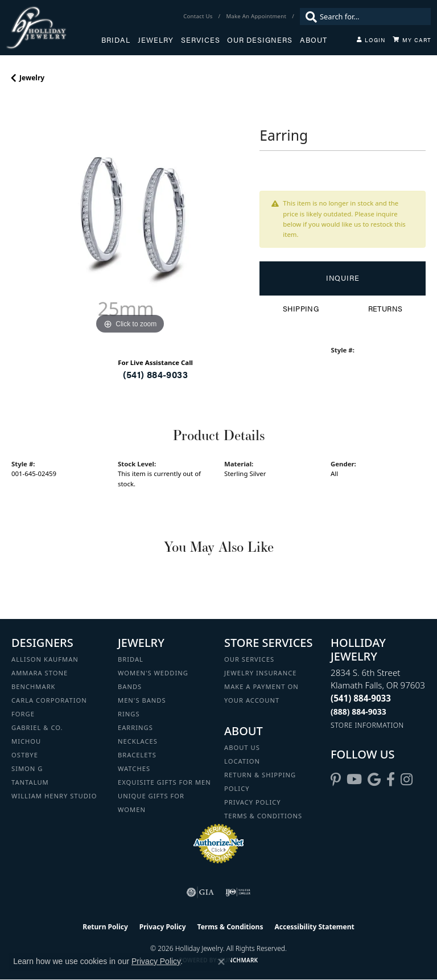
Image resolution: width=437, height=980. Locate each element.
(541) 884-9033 (155, 374)
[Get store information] (367, 725)
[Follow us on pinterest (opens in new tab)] (336, 780)
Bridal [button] (116, 40)
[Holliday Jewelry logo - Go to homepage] (53, 28)
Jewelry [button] (156, 40)
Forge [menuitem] (23, 714)
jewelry (32, 78)
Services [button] (201, 40)
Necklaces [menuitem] (138, 741)
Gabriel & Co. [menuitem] (37, 727)
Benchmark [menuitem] (34, 686)
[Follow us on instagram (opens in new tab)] (407, 780)
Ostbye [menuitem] (25, 755)
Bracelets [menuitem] (137, 755)
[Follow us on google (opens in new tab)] (374, 780)
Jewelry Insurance (260, 673)
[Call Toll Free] (358, 712)
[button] (371, 40)
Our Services (249, 659)
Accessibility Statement (314, 927)
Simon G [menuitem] (27, 768)
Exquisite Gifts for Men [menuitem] (164, 782)
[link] (199, 17)
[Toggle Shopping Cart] (412, 40)
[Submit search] (308, 17)
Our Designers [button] (260, 40)
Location (242, 761)
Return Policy (105, 927)
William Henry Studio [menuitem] (54, 796)
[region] (130, 219)
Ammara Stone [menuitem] (40, 673)
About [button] (314, 40)
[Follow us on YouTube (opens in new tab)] (354, 780)
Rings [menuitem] (129, 714)
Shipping (301, 309)
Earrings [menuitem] (135, 727)
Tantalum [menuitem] (30, 782)
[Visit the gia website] (200, 892)
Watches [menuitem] (134, 768)
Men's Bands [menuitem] (142, 700)
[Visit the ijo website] (238, 892)
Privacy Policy (253, 802)
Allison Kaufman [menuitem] (45, 659)
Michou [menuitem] (26, 741)
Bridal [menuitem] (131, 659)
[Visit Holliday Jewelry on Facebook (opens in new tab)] (391, 780)
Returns (386, 309)
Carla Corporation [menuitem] (49, 700)
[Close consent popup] (221, 962)
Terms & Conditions (263, 816)
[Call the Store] (361, 698)
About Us (242, 747)
